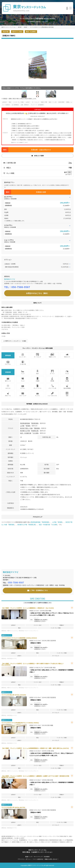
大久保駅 (35, 433)
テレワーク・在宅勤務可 (37, 105)
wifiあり (28, 102)
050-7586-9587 (21, 287)
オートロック (35, 102)
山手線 (22, 426)
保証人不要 (44, 102)
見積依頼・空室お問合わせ (41, 150)
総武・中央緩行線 (26, 433)
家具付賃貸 (61, 102)
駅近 (10, 102)
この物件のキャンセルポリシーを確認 (15, 341)
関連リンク (29, 857)
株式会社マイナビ (10, 279)
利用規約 (47, 857)
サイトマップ (38, 857)
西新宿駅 (37, 428)
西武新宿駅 (35, 423)
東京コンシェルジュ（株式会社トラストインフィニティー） (23, 631)
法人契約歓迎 (15, 105)
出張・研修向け (25, 105)
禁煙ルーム (69, 102)
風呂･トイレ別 (53, 102)
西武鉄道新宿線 (25, 423)
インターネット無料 (18, 102)
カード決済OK (6, 105)
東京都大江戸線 (25, 431)
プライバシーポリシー (25, 859)
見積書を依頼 (41, 192)
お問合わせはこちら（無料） (38, 293)
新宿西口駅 (35, 431)
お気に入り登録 (39, 156)
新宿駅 (28, 426)
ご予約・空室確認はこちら (39, 590)
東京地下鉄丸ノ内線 (26, 428)
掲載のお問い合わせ (51, 859)
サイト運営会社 (38, 859)
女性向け (5, 102)
